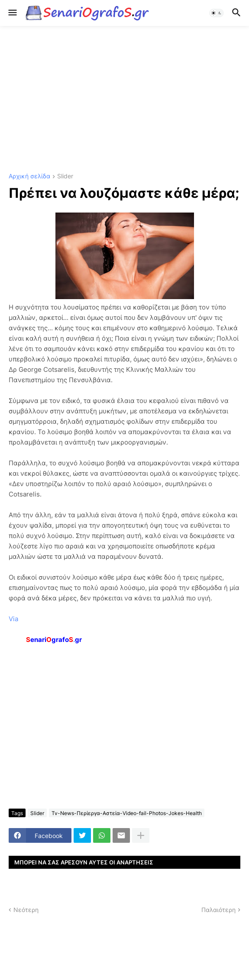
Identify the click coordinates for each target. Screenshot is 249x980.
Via (13, 619)
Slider (65, 176)
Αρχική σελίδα (29, 176)
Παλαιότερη (218, 910)
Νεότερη (26, 910)
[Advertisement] (124, 100)
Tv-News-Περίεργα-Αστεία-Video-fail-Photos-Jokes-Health (127, 813)
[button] (12, 13)
